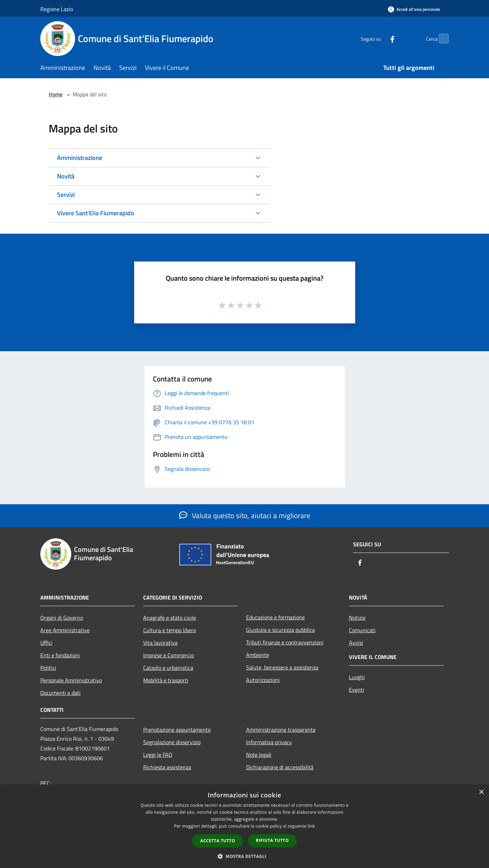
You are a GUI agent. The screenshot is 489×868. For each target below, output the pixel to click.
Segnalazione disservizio (172, 742)
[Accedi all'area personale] (414, 9)
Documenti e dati (60, 693)
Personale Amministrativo (71, 680)
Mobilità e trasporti (166, 680)
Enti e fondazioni (60, 655)
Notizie (357, 618)
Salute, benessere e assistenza (282, 667)
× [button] (481, 792)
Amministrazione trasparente (281, 730)
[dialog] (244, 826)
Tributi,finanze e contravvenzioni (285, 642)
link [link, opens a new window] (311, 826)
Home (56, 94)
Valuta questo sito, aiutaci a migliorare (245, 515)
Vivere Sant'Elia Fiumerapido (96, 213)
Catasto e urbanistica (168, 668)
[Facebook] (379, 38)
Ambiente (258, 655)
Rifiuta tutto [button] (272, 840)
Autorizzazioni (263, 680)
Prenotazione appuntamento (177, 730)
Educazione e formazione (275, 617)
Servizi (66, 195)
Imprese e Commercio (169, 655)
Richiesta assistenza (167, 767)
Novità (66, 176)
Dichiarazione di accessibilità (280, 767)
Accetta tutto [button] (218, 841)
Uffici (46, 643)
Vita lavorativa (160, 643)
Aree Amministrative (65, 630)
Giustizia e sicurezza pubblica (280, 630)
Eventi (357, 690)
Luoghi (357, 677)
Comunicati (362, 630)
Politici (48, 668)
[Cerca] (441, 39)
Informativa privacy (269, 742)
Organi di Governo (62, 618)
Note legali (259, 755)
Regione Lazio (57, 9)
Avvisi (356, 643)
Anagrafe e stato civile (170, 618)
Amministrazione (80, 158)
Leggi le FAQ (158, 755)
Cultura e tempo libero (170, 630)
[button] (245, 856)
